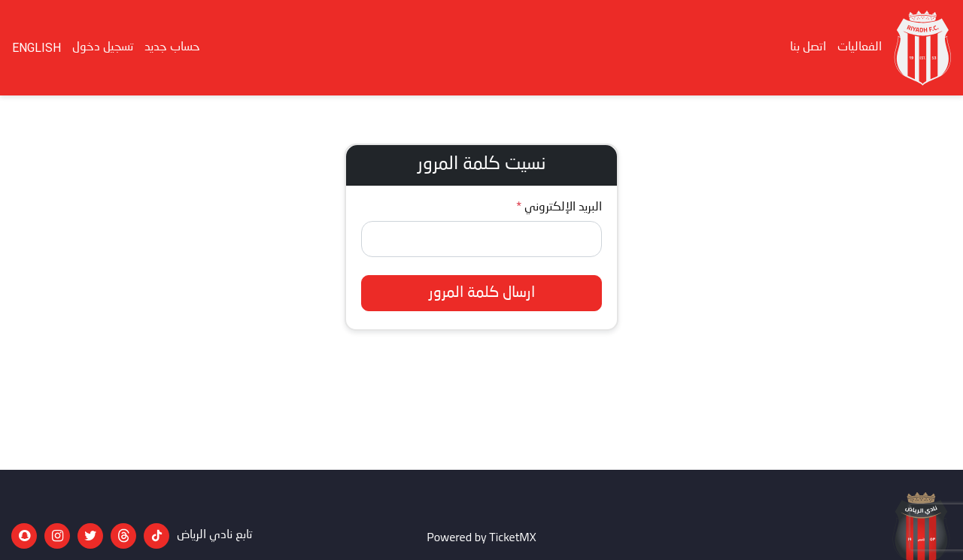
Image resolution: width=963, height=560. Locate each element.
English (36, 48)
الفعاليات (860, 47)
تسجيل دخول (103, 47)
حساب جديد (172, 47)
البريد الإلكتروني (563, 207)
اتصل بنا (808, 47)
